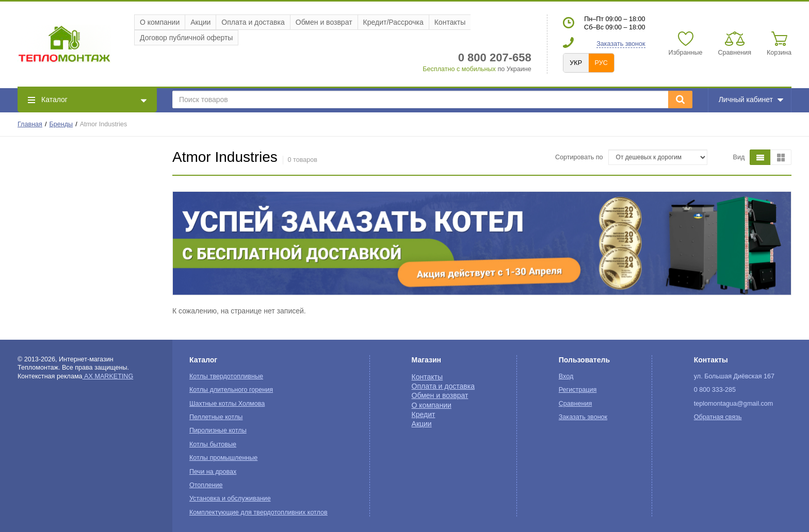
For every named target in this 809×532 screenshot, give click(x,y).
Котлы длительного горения (231, 390)
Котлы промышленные (223, 458)
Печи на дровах (213, 472)
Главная (30, 124)
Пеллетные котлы (216, 417)
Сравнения (576, 404)
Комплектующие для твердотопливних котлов (258, 512)
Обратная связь (718, 417)
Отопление (206, 485)
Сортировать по (579, 157)
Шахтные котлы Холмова (227, 404)
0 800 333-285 (715, 390)
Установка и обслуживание (230, 498)
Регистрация (578, 390)
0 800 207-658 (495, 57)
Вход (566, 376)
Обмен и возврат (324, 22)
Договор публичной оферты (186, 38)
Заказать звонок (621, 44)
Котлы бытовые (213, 444)
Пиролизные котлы (218, 430)
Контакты (450, 22)
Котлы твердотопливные (226, 376)
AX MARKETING (108, 376)
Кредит (424, 414)
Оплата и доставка (253, 22)
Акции (200, 22)
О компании (160, 22)
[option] (482, 243)
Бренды (61, 124)
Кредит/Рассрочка (393, 22)
